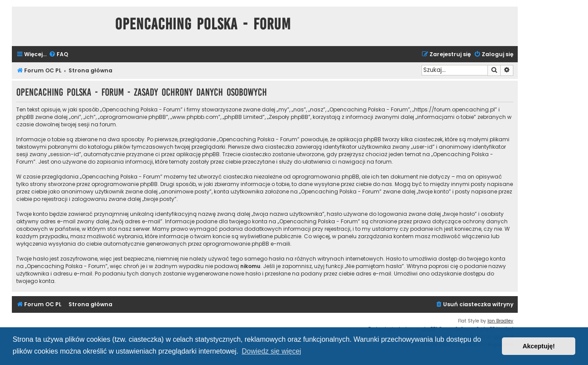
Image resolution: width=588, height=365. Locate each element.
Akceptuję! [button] (539, 346)
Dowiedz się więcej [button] (271, 351)
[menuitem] (58, 55)
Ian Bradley (500, 321)
